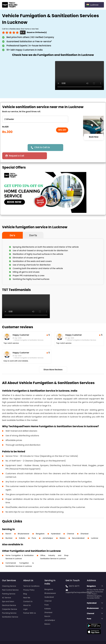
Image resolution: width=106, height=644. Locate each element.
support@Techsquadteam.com (79, 584)
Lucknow (95, 530)
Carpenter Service (10, 601)
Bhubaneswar (24, 525)
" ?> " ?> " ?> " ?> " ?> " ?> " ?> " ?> (35, 119)
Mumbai (9, 530)
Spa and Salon (8, 593)
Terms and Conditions (93, 637)
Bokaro (63, 530)
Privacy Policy (29, 582)
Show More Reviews (53, 361)
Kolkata (22, 530)
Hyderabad (56, 525)
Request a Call (75, 147)
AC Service (6, 589)
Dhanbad (84, 525)
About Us (27, 597)
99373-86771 (74, 578)
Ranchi (8, 525)
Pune (34, 530)
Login (26, 601)
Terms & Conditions (31, 578)
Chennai (70, 525)
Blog (25, 585)
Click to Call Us (43, 147)
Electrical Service (9, 597)
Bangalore (40, 525)
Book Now (94, 137)
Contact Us (28, 593)
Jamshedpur (48, 530)
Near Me (27, 589)
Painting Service (9, 585)
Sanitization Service (10, 609)
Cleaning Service (9, 578)
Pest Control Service (10, 582)
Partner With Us (30, 605)
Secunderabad (78, 530)
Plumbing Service (9, 605)
